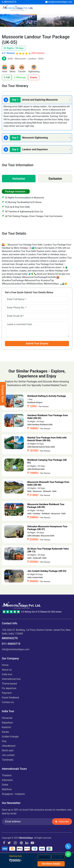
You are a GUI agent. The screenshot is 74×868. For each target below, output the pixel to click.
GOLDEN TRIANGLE (10, 737)
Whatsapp (20, 77)
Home (5, 665)
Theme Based (9, 684)
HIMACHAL (7, 718)
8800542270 (9, 2)
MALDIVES (7, 789)
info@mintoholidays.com (59, 2)
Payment (7, 693)
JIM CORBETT (8, 755)
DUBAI (5, 785)
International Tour (11, 679)
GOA (4, 741)
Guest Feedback (10, 698)
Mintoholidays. (26, 838)
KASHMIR (6, 727)
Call (7, 77)
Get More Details (51, 864)
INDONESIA (7, 780)
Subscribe (62, 821)
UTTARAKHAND (9, 746)
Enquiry (34, 77)
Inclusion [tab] (19, 179)
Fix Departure (9, 688)
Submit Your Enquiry (37, 343)
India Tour (7, 674)
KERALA (5, 732)
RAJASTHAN (7, 723)
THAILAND (7, 775)
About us (7, 670)
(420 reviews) (38, 53)
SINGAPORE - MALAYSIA (13, 794)
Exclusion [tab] (55, 179)
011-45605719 (11, 644)
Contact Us (8, 702)
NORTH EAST (8, 750)
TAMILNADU (8, 760)
